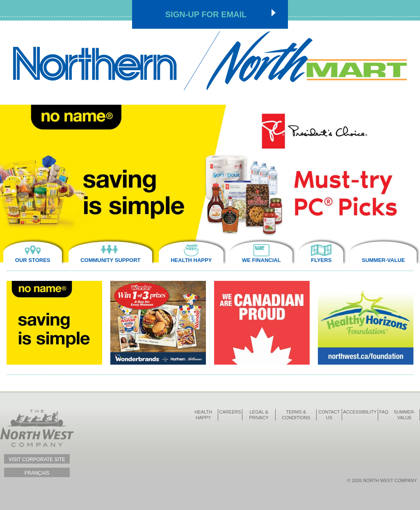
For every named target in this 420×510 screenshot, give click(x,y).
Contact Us (329, 415)
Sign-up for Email (206, 14)
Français (37, 473)
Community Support (110, 260)
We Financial (261, 260)
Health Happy (191, 260)
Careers (230, 412)
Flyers (321, 260)
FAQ (384, 412)
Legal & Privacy (259, 415)
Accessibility (360, 412)
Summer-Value (383, 260)
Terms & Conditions (296, 415)
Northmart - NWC (210, 61)
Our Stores (33, 260)
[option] (210, 184)
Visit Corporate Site (37, 459)
